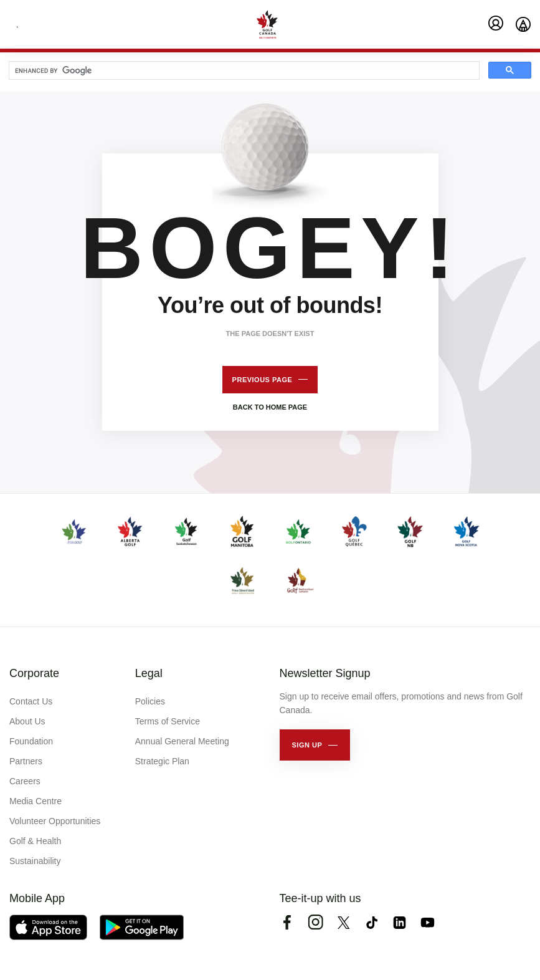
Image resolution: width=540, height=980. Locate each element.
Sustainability (35, 861)
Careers (25, 781)
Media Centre (36, 801)
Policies (150, 701)
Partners (26, 761)
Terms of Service (168, 721)
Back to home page (270, 407)
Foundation (31, 741)
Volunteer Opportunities (55, 821)
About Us (27, 721)
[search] (243, 71)
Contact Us (31, 701)
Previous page (263, 380)
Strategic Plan (162, 761)
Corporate (34, 673)
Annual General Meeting (182, 741)
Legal (149, 673)
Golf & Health (35, 841)
